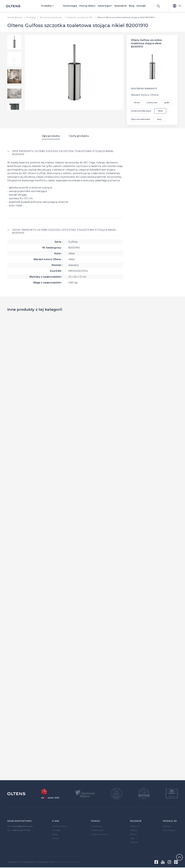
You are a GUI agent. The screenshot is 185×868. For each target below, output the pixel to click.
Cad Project (169, 830)
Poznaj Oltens (87, 6)
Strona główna (15, 17)
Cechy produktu (79, 136)
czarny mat (152, 103)
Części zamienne (100, 834)
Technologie (70, 6)
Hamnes (135, 826)
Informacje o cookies (46, 862)
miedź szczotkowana (141, 111)
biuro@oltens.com (23, 826)
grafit (167, 103)
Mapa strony (12, 862)
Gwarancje (97, 826)
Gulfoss (134, 842)
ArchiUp (167, 826)
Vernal (133, 834)
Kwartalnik (121, 6)
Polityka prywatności (27, 862)
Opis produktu (51, 136)
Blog (132, 6)
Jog (132, 838)
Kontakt (141, 6)
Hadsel (134, 830)
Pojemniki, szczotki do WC (79, 17)
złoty (159, 119)
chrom (137, 103)
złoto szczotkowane (141, 119)
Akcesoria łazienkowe (51, 17)
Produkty (50, 6)
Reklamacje (97, 830)
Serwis (55, 838)
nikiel (160, 111)
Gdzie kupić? (105, 6)
